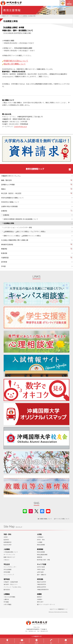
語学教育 (4, 262)
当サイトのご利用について (62, 519)
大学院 (39, 534)
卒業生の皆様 (41, 569)
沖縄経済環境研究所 (43, 590)
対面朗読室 (5, 258)
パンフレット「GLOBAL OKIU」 (13, 587)
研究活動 (40, 579)
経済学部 (6, 540)
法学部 (6, 537)
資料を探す (40, 602)
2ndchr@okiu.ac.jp (20, 126)
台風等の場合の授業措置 (9, 206)
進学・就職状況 (42, 575)
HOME (66, 643)
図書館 (39, 594)
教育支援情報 (41, 545)
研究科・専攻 (41, 540)
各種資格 (4, 211)
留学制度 (7, 579)
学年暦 (3, 266)
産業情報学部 (7, 542)
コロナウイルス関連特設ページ (58, 609)
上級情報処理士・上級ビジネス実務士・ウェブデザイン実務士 (25, 231)
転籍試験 (4, 253)
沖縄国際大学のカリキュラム (11, 176)
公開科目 (6, 599)
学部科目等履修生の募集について (12, 198)
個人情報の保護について (45, 519)
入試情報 (40, 542)
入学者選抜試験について (11, 552)
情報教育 (40, 557)
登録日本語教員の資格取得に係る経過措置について (21, 219)
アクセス (7, 643)
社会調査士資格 (9, 223)
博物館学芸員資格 (7, 244)
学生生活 (7, 564)
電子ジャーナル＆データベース (46, 604)
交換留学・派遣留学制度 (11, 582)
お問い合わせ (22, 643)
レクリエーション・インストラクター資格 (18, 227)
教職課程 (4, 249)
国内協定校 (7, 590)
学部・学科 (7, 534)
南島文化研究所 (42, 582)
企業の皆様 (40, 572)
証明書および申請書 (8, 184)
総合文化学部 (7, 545)
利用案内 (40, 599)
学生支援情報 (7, 569)
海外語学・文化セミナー (11, 584)
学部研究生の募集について (10, 202)
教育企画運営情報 (42, 555)
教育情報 (40, 549)
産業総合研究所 (42, 587)
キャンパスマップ (9, 575)
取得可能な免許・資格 (43, 560)
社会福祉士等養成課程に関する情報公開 (15, 240)
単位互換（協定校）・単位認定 (11, 193)
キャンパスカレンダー (10, 567)
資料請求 (36, 643)
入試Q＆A (6, 560)
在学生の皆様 (41, 567)
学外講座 (6, 602)
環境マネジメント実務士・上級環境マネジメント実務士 (22, 236)
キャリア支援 (42, 564)
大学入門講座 (7, 604)
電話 (51, 643)
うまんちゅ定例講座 (9, 597)
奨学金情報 (7, 572)
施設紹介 (40, 597)
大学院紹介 (40, 537)
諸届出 (3, 189)
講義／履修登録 (6, 180)
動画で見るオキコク (9, 557)
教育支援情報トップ (35, 169)
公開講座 (7, 594)
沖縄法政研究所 (42, 584)
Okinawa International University (58, 612)
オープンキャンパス (9, 555)
